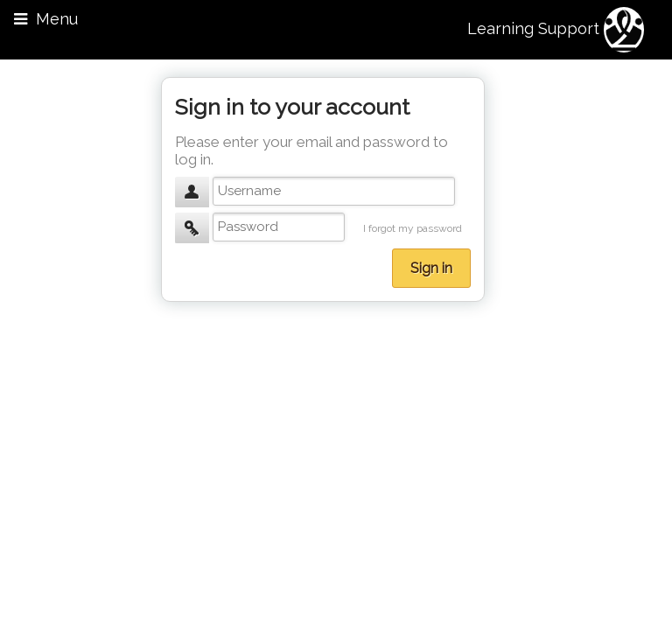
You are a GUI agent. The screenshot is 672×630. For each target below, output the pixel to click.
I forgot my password (413, 228)
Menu (46, 19)
